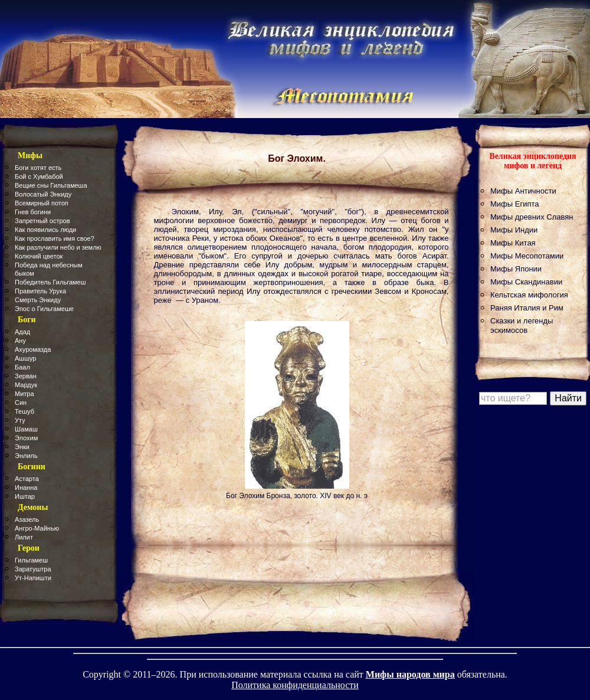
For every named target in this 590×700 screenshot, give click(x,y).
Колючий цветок (39, 256)
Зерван (26, 376)
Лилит (24, 537)
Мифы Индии (514, 230)
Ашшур (25, 358)
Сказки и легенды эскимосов (522, 326)
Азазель (27, 519)
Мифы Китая (513, 243)
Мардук (26, 385)
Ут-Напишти (33, 578)
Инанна (26, 488)
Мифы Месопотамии (527, 256)
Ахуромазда (33, 349)
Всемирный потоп (42, 203)
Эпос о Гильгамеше (44, 309)
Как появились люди (45, 230)
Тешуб (24, 411)
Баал (22, 367)
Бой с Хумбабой (39, 176)
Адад (22, 332)
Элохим (26, 438)
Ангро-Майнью (37, 528)
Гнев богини (33, 212)
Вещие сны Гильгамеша (51, 185)
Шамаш (26, 429)
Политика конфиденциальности (295, 685)
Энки (22, 447)
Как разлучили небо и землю (58, 247)
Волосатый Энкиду (43, 194)
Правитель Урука (40, 291)
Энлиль (26, 456)
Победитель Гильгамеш (50, 282)
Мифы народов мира (410, 674)
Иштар (25, 496)
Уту (20, 420)
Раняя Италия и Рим (527, 308)
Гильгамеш (31, 560)
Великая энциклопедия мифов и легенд (532, 161)
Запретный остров (42, 221)
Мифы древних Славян (532, 217)
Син (21, 403)
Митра (24, 394)
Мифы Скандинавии (526, 282)
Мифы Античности (523, 191)
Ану (20, 341)
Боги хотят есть (38, 168)
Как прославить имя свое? (55, 238)
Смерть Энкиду (38, 300)
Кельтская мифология (529, 295)
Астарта (27, 479)
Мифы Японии (516, 269)
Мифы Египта (515, 204)
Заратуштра (33, 569)
